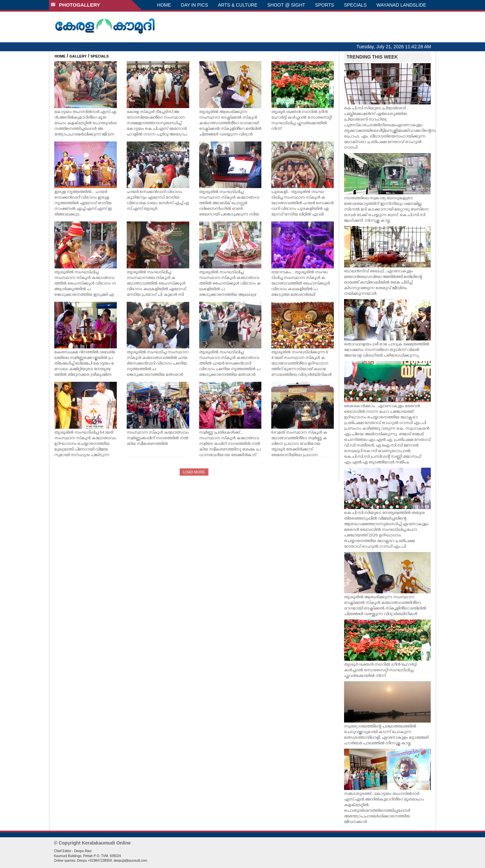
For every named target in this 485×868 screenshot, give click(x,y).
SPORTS (324, 5)
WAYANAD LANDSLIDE (401, 5)
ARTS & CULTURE (238, 5)
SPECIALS (355, 5)
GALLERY (78, 56)
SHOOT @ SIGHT (286, 5)
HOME (164, 5)
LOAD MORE (194, 472)
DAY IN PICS (195, 5)
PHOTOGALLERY (75, 5)
